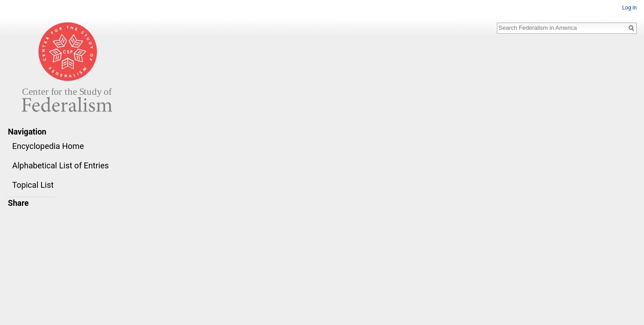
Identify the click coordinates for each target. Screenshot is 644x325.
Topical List (33, 185)
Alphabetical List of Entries (60, 165)
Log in (629, 8)
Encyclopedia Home (48, 146)
